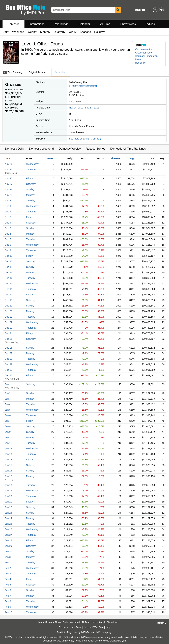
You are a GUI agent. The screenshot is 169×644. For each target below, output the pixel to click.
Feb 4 (8, 579)
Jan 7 (8, 421)
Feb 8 (8, 601)
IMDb (98, 632)
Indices (150, 24)
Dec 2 (8, 212)
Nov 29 (9, 195)
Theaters (116, 158)
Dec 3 (8, 217)
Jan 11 (8, 443)
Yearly (73, 32)
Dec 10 (9, 256)
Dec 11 (9, 261)
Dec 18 (9, 300)
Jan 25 (8, 524)
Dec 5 (8, 228)
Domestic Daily (15, 149)
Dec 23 (9, 328)
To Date (150, 158)
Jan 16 (8, 471)
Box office (140, 63)
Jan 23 (8, 513)
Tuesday (31, 201)
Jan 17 (8, 476)
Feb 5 (8, 585)
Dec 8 (8, 245)
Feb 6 (8, 590)
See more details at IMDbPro (85, 139)
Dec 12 (9, 267)
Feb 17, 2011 (92, 108)
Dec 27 (9, 353)
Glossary (63, 627)
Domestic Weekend (41, 149)
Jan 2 (8, 393)
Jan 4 (8, 404)
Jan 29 (8, 546)
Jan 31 (8, 557)
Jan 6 (8, 415)
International (37, 24)
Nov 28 (9, 189)
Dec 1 (8, 206)
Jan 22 (8, 507)
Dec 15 (9, 284)
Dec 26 (9, 348)
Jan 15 (8, 465)
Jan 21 (8, 502)
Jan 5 (8, 410)
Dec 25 (9, 339)
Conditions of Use (52, 641)
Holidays (100, 32)
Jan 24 (8, 518)
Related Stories (95, 149)
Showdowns (128, 24)
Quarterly (59, 32)
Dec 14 (9, 278)
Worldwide (62, 24)
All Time (105, 24)
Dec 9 (8, 250)
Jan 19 (8, 491)
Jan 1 (8, 384)
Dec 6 (8, 234)
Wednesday (32, 164)
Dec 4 (8, 223)
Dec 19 (9, 306)
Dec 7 (8, 239)
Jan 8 (8, 426)
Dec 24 (9, 333)
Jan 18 (8, 485)
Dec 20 (9, 311)
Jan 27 (8, 535)
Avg (132, 158)
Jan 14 (8, 460)
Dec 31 (9, 375)
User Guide (76, 627)
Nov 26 (9, 178)
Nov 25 (9, 170)
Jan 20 (8, 496)
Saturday (31, 184)
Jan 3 (8, 399)
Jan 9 (8, 432)
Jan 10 (8, 437)
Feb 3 (8, 574)
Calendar (84, 24)
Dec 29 (9, 364)
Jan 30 (8, 551)
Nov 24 (9, 164)
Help (108, 627)
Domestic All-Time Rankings (128, 149)
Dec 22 (9, 322)
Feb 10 (9, 612)
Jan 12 (8, 449)
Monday (30, 195)
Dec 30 (9, 370)
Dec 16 (9, 289)
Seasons (85, 32)
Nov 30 (9, 201)
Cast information (144, 49)
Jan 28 (8, 540)
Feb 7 (8, 596)
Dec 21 (9, 317)
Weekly (32, 32)
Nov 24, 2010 (76, 108)
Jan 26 (8, 529)
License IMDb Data (94, 627)
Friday (29, 178)
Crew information (144, 53)
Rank (50, 158)
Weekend (18, 32)
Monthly (45, 32)
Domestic (13, 24)
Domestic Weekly (70, 149)
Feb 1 (8, 563)
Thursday (31, 170)
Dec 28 (9, 359)
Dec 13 (9, 272)
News (138, 59)
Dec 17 (9, 295)
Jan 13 (8, 454)
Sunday (30, 189)
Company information (146, 56)
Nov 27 (9, 184)
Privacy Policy (74, 641)
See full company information (83, 86)
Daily (6, 32)
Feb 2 (8, 568)
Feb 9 (8, 607)
